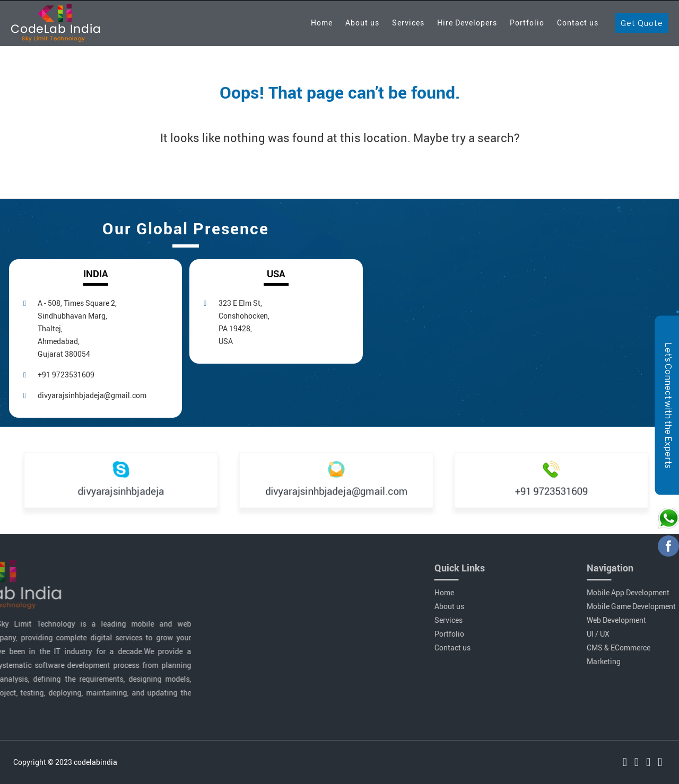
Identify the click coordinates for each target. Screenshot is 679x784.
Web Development (649, 620)
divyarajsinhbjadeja (121, 490)
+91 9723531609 (66, 375)
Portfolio (527, 23)
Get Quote (642, 23)
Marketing (636, 661)
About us (362, 23)
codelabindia (95, 762)
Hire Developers (467, 23)
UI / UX (630, 634)
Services (408, 23)
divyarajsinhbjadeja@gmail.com (92, 395)
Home (322, 23)
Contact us (578, 23)
